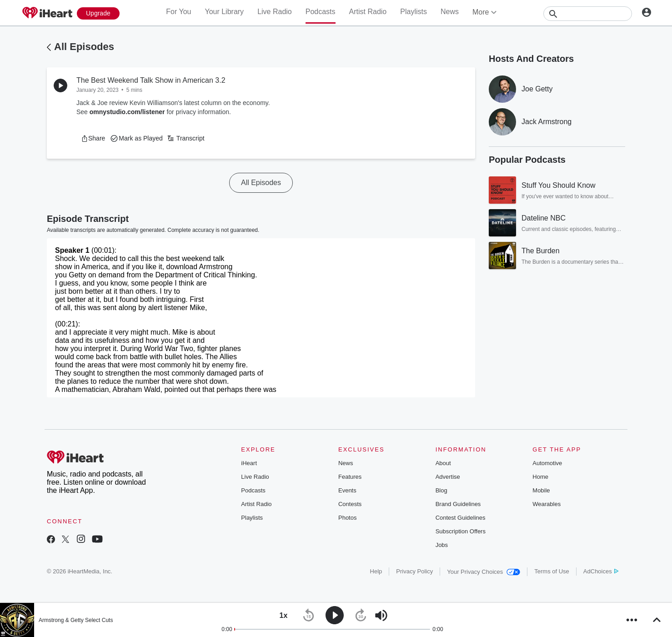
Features (350, 477)
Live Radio (275, 12)
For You (178, 12)
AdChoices (601, 571)
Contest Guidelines (461, 518)
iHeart (249, 463)
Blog (441, 490)
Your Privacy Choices (484, 572)
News (450, 12)
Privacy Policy (414, 571)
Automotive (547, 463)
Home (540, 477)
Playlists (414, 12)
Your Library (224, 12)
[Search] (588, 14)
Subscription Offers (461, 531)
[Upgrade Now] (98, 13)
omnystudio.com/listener (127, 112)
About (443, 463)
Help (376, 571)
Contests (350, 504)
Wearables (547, 504)
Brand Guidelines (458, 504)
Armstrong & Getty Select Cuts (76, 620)
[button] (93, 138)
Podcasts (321, 12)
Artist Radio (368, 12)
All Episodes (84, 47)
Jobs (442, 545)
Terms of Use (552, 571)
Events (347, 490)
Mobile (541, 490)
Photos (347, 518)
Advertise (448, 477)
